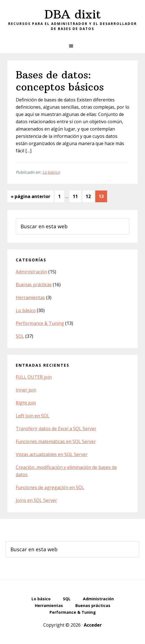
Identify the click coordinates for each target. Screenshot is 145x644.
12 (90, 196)
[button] (72, 46)
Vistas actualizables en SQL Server (52, 454)
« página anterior (30, 197)
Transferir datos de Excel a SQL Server (56, 429)
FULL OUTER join (34, 377)
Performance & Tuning (40, 323)
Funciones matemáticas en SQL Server (56, 441)
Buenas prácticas (34, 285)
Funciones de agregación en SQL (50, 487)
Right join (26, 403)
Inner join (26, 390)
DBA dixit (73, 14)
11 (77, 196)
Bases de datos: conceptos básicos (60, 81)
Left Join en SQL (33, 416)
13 (103, 196)
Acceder (93, 625)
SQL (20, 336)
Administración (31, 272)
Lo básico (51, 172)
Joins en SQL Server (36, 500)
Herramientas (30, 297)
